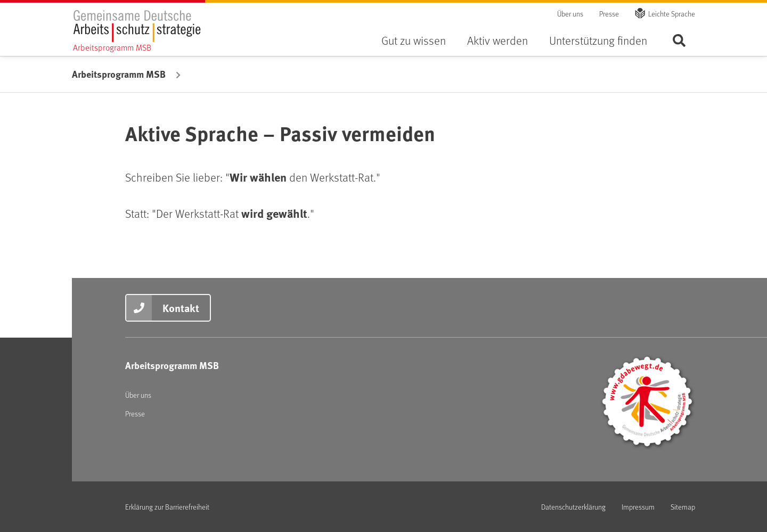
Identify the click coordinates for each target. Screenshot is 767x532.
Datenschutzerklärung (573, 507)
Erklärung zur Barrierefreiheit (167, 507)
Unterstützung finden (598, 40)
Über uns (570, 14)
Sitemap (683, 507)
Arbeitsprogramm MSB (119, 74)
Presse (609, 14)
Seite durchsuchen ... (679, 40)
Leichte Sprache (672, 14)
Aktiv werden (497, 40)
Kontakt (181, 308)
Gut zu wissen (414, 40)
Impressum (638, 507)
